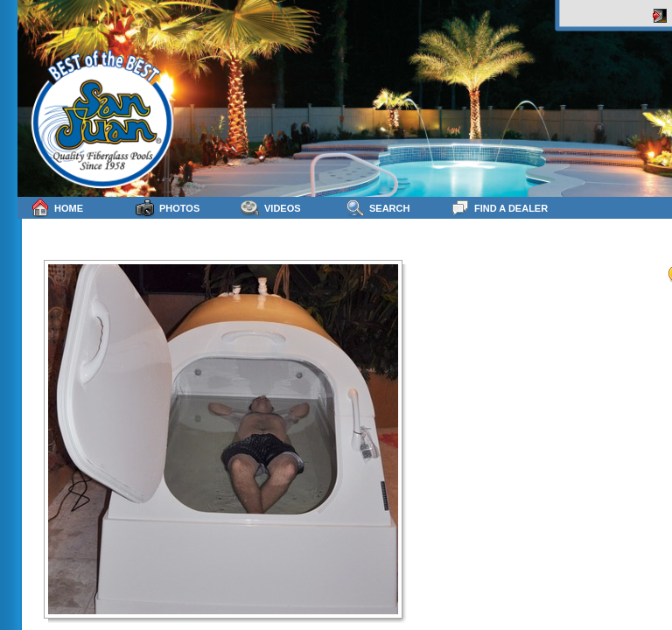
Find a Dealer (499, 208)
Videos (271, 208)
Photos (168, 208)
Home (57, 208)
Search (378, 208)
